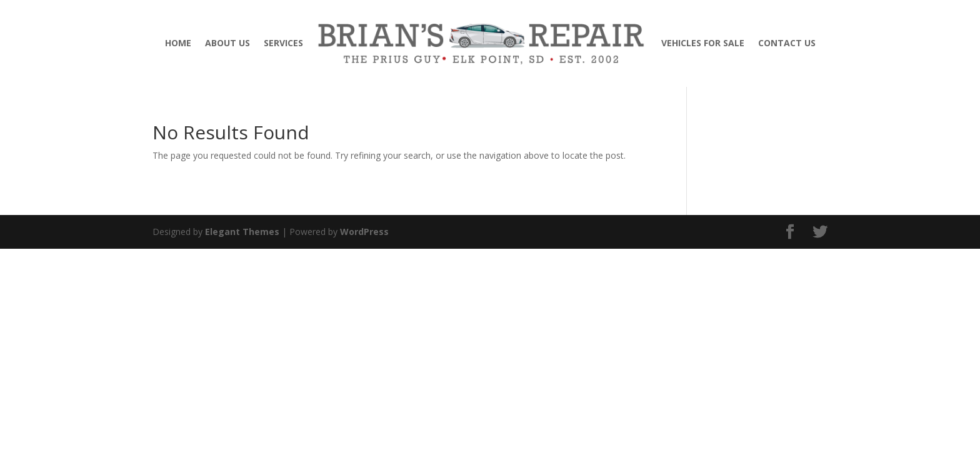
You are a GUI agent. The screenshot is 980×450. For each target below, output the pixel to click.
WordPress (364, 232)
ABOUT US (227, 43)
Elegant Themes (242, 232)
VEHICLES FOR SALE (703, 43)
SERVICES (283, 43)
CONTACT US (787, 43)
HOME (178, 43)
